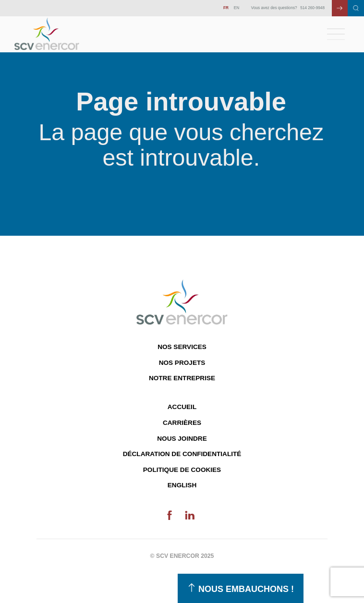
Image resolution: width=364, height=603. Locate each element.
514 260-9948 (312, 8)
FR (226, 8)
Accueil (182, 407)
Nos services (182, 347)
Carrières (182, 423)
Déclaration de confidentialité (182, 454)
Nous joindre (182, 439)
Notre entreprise (182, 378)
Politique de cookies (182, 470)
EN (237, 8)
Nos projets (182, 363)
